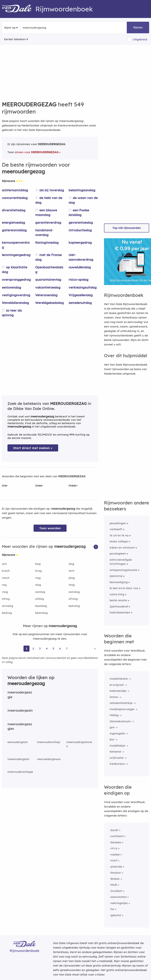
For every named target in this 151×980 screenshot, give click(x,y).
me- (5, 485)
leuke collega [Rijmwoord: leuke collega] (119, 541)
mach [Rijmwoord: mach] (6, 578)
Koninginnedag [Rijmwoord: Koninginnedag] (47, 242)
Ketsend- (116, 752)
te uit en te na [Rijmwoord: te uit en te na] (119, 535)
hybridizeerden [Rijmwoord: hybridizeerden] (120, 612)
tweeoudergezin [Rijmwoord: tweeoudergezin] (18, 759)
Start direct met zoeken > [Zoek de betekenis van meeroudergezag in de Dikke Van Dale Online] (33, 448)
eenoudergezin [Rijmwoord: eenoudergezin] (18, 742)
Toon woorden (50, 528)
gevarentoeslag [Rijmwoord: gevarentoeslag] (81, 222)
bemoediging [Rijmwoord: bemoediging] (119, 582)
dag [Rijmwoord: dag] (71, 564)
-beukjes (115, 842)
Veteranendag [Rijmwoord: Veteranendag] (46, 295)
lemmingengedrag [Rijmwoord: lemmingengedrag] (16, 255)
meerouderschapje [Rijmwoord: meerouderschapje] (20, 772)
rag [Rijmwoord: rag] (4, 585)
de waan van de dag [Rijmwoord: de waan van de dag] (83, 200)
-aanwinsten (118, 897)
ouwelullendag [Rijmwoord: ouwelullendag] (80, 267)
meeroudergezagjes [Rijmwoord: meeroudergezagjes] (20, 726)
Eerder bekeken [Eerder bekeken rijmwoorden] (15, 39)
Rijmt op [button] (10, 28)
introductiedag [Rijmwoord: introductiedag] (80, 230)
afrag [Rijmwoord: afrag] (6, 599)
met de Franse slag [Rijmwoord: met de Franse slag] (48, 257)
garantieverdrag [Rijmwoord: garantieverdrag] (48, 222)
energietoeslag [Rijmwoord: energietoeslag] (13, 222)
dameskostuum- (121, 721)
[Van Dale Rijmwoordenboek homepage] (19, 9)
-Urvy (114, 848)
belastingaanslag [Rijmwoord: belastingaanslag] (82, 190)
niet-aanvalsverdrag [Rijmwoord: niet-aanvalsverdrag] (81, 257)
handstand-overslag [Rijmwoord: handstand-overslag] (44, 232)
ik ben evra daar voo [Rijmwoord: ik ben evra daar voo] (124, 588)
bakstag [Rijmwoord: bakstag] (74, 606)
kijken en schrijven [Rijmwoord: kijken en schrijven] (122, 548)
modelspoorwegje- (122, 709)
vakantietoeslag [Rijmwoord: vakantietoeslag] (48, 287)
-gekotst (115, 915)
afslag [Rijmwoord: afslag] (40, 599)
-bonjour (115, 873)
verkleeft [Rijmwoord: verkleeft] (116, 529)
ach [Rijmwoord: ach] (4, 564)
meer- (73, 485)
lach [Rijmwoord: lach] (71, 571)
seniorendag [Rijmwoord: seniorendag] (11, 287)
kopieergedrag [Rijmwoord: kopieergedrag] (80, 242)
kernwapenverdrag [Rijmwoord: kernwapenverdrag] (16, 245)
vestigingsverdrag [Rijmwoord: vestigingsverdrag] (16, 295)
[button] (96, 547)
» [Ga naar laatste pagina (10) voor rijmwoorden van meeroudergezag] (95, 649)
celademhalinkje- (122, 703)
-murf (113, 860)
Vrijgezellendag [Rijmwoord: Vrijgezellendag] (81, 295)
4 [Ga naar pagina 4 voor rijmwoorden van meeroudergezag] (47, 649)
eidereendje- (118, 691)
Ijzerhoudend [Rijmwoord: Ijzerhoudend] (119, 606)
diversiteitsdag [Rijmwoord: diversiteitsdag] (14, 210)
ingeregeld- (118, 733)
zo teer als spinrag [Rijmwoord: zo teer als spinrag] (12, 313)
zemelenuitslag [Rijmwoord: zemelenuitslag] (80, 303)
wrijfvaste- (117, 758)
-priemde (116, 867)
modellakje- (118, 746)
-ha (112, 909)
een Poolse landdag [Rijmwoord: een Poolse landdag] (79, 212)
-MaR (113, 885)
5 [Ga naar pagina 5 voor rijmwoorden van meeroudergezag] (53, 649)
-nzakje (115, 854)
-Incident (116, 891)
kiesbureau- (118, 764)
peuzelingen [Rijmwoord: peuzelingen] (118, 523)
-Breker (115, 879)
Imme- (114, 697)
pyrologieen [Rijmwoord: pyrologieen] (118, 553)
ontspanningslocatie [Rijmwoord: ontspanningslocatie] (123, 570)
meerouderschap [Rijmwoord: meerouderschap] (48, 742)
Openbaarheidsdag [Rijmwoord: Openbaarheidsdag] (49, 269)
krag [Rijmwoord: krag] (38, 571)
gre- (113, 727)
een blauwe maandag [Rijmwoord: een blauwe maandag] (46, 212)
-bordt (114, 830)
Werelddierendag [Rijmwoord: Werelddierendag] (15, 303)
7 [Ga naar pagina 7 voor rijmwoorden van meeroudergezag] (67, 649)
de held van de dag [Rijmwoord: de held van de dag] (49, 200)
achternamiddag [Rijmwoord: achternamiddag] (15, 190)
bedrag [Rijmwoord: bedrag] (7, 613)
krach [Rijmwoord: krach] (6, 571)
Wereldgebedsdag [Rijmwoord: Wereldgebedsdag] (49, 303)
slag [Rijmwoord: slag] (38, 585)
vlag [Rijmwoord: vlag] (5, 592)
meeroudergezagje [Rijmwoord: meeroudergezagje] (20, 695)
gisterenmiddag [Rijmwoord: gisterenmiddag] (14, 230)
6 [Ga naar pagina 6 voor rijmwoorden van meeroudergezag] (60, 649)
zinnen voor (37, 152)
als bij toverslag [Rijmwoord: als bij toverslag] (52, 190)
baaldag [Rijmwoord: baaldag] (41, 606)
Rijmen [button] (138, 27)
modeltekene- (119, 679)
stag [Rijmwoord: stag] (72, 585)
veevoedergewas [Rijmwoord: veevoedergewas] (49, 759)
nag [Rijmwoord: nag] (38, 578)
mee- (39, 485)
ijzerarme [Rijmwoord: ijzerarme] (116, 576)
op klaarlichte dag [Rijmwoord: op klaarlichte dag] (15, 269)
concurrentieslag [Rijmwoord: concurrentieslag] (15, 198)
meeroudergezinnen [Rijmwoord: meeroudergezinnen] (79, 744)
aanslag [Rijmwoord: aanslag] (74, 592)
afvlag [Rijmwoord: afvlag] (73, 599)
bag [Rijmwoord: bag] (38, 564)
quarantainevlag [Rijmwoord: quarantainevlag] (48, 280)
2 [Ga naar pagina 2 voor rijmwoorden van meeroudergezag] (33, 649)
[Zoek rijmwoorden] (41, 28)
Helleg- (115, 715)
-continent (117, 836)
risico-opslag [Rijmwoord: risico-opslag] (78, 280)
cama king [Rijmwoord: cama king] (117, 594)
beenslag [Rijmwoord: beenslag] (41, 613)
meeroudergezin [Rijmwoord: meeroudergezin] (20, 710)
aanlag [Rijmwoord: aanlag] (40, 592)
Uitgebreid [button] (140, 39)
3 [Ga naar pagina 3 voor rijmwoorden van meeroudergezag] (40, 649)
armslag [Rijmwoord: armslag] (8, 606)
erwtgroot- (117, 685)
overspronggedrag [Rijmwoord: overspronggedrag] (16, 280)
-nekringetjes (119, 903)
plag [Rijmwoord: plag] (72, 578)
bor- (112, 739)
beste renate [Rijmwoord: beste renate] (118, 600)
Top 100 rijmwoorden (127, 228)
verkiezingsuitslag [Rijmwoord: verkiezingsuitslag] (83, 287)
